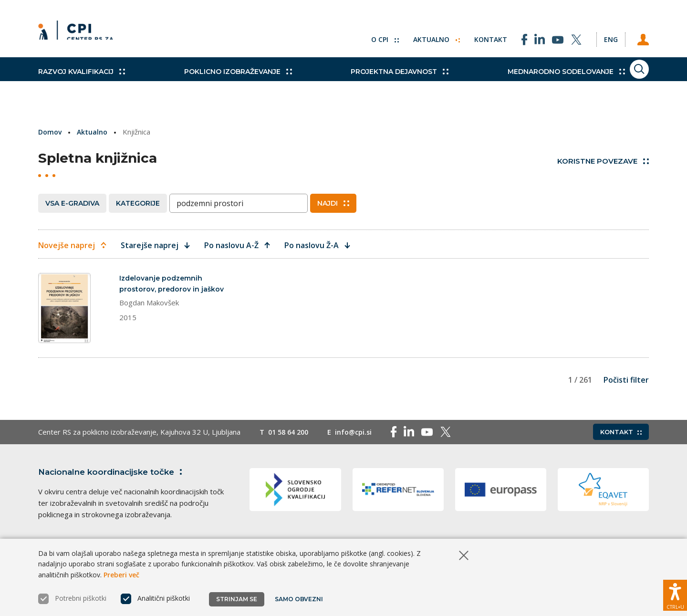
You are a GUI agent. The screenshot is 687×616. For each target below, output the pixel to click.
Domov (51, 132)
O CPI (364, 33)
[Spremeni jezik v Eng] (601, 33)
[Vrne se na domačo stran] (79, 33)
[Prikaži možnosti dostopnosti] (675, 590)
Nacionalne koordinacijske (116, 497)
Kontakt (473, 33)
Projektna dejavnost (368, 81)
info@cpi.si (359, 457)
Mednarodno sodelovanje (519, 81)
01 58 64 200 (290, 457)
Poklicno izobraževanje (222, 81)
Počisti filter (626, 405)
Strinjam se (237, 599)
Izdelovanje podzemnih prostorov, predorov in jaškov (163, 290)
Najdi (333, 203)
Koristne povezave (603, 161)
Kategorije (138, 203)
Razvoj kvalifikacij (82, 81)
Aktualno (417, 33)
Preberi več (121, 575)
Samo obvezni (300, 599)
